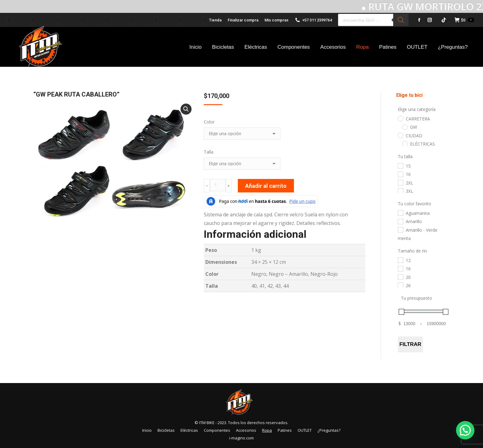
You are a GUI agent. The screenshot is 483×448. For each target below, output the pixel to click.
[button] (186, 109)
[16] (400, 174)
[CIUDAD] (400, 135)
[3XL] (400, 191)
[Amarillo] (400, 221)
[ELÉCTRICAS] (405, 143)
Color (209, 122)
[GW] (405, 127)
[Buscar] (401, 20)
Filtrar (410, 344)
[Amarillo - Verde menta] (400, 230)
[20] (400, 277)
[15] (400, 165)
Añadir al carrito (266, 186)
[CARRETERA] (400, 118)
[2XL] (400, 182)
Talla (209, 152)
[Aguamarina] (400, 213)
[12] (400, 260)
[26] (400, 285)
